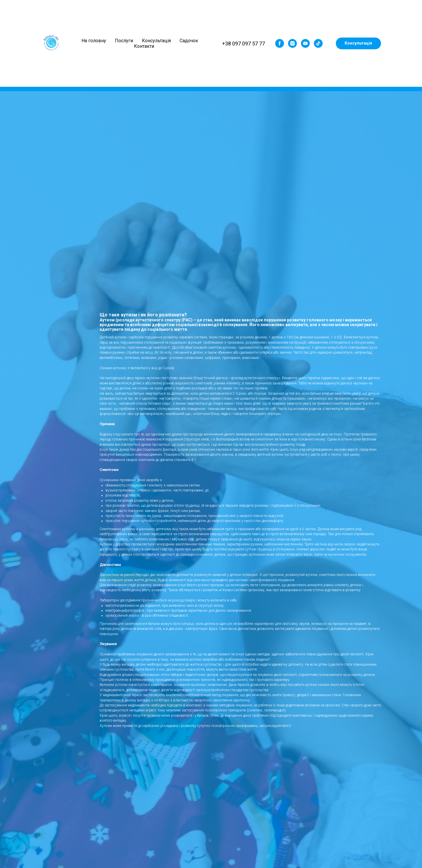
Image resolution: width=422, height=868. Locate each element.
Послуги (124, 41)
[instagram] (292, 43)
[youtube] (305, 43)
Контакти (144, 46)
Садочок (189, 41)
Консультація (156, 41)
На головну (94, 41)
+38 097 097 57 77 (244, 44)
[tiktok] (318, 43)
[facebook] (280, 43)
